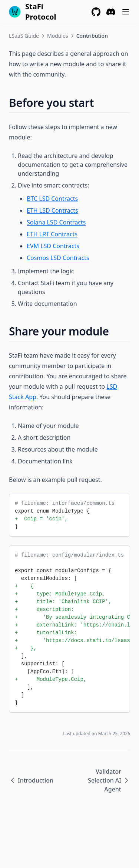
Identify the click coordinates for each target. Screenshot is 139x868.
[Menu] (126, 12)
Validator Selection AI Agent (109, 780)
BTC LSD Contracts (52, 199)
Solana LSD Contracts (56, 222)
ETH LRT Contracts (52, 234)
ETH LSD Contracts (52, 210)
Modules (58, 36)
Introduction (31, 780)
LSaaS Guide (24, 36)
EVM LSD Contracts (53, 246)
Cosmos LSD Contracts (58, 258)
